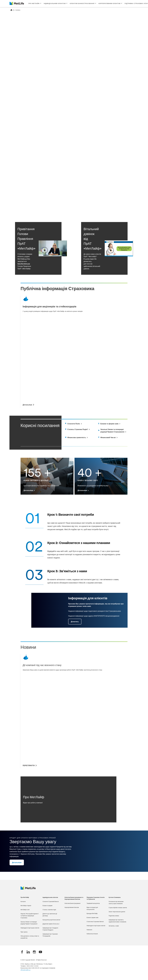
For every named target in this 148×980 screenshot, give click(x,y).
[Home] (11, 10)
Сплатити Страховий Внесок (51, 902)
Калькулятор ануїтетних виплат (51, 920)
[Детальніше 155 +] (29, 490)
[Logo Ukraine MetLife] (28, 889)
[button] (35, 4)
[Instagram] (34, 952)
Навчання (89, 930)
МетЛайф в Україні (26, 906)
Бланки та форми (47, 906)
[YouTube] (40, 952)
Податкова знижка (114, 916)
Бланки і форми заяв (92, 918)
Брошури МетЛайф (92, 914)
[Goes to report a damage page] (109, 424)
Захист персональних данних (117, 912)
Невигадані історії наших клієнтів (30, 928)
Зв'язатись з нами (114, 926)
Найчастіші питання (92, 934)
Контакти (23, 902)
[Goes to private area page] (77, 429)
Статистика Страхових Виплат (95, 922)
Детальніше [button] (18, 54)
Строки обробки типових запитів (118, 908)
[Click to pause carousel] (129, 209)
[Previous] (134, 209)
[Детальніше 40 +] (83, 490)
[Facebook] (22, 952)
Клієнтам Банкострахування (73, 903)
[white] (76, 437)
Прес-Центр (24, 932)
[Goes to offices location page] (113, 431)
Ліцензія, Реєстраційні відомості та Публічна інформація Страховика (30, 916)
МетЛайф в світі (25, 910)
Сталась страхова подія (49, 910)
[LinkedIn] (28, 952)
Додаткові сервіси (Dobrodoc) (51, 924)
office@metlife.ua (25, 970)
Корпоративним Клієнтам (72, 908)
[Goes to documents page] (73, 424)
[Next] (138, 209)
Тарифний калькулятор (93, 903)
